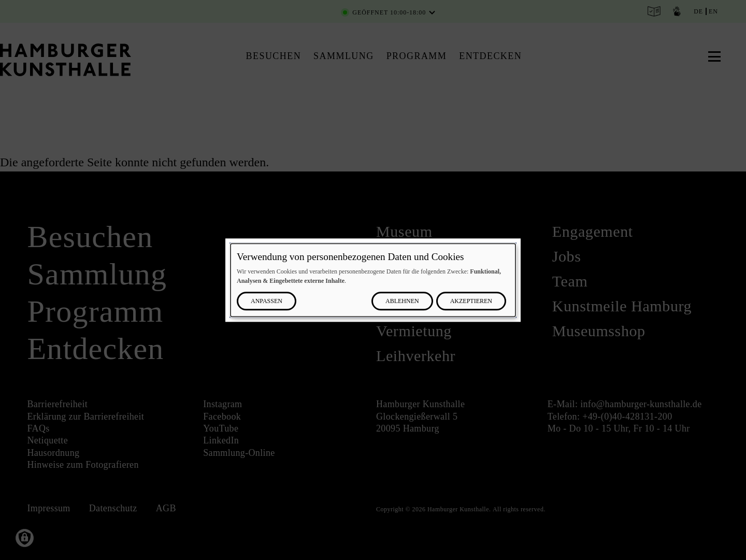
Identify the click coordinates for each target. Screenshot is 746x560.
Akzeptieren (471, 301)
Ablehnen (402, 301)
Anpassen (267, 301)
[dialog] (373, 280)
